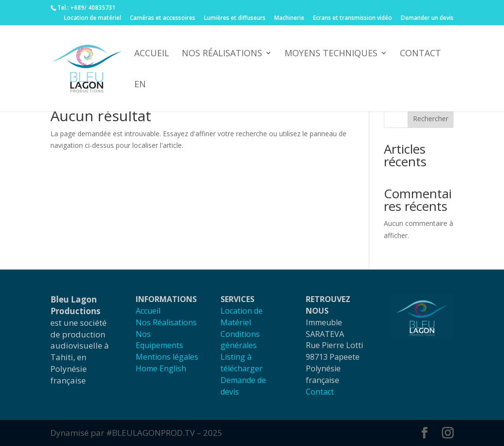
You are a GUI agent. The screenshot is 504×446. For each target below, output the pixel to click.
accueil (152, 54)
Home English (161, 368)
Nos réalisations (222, 54)
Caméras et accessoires (163, 18)
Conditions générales (240, 340)
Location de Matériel (242, 317)
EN (140, 85)
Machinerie (289, 18)
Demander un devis (427, 18)
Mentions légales (167, 357)
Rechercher (431, 119)
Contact (420, 54)
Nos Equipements (159, 340)
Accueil (148, 311)
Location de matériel (93, 18)
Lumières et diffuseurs (235, 18)
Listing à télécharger (242, 363)
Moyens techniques (331, 54)
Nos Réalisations (166, 322)
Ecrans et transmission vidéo (353, 18)
